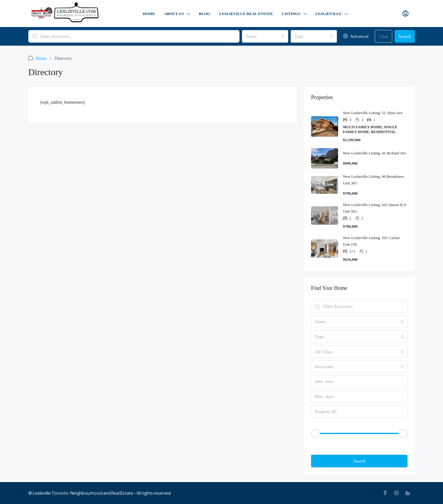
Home (149, 14)
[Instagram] (398, 493)
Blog (205, 14)
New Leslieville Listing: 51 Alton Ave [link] (373, 113)
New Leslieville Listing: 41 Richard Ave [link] (374, 153)
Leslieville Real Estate (246, 14)
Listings (291, 14)
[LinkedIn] (409, 493)
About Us (174, 14)
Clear (383, 36)
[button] (359, 444)
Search (405, 36)
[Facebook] (386, 493)
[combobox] (265, 36)
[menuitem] (405, 14)
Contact (376, 14)
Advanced (356, 36)
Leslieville (329, 14)
